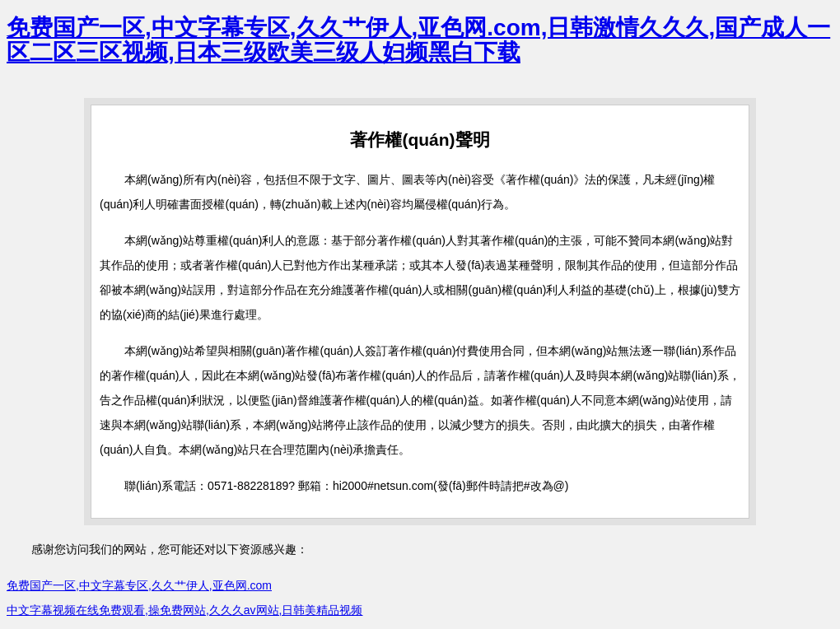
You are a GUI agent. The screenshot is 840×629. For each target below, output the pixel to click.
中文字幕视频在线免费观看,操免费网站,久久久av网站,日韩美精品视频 (184, 610)
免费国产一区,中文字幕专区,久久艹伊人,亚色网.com (139, 585)
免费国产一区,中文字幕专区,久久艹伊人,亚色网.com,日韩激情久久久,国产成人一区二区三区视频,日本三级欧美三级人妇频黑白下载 (418, 40)
